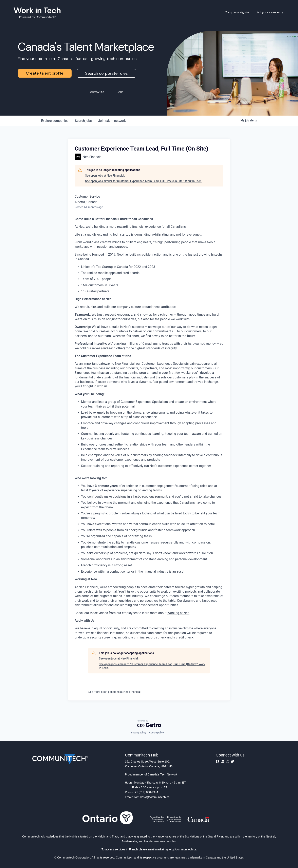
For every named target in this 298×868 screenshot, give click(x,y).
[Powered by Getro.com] (149, 724)
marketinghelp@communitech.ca (176, 849)
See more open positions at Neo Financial (114, 692)
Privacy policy (138, 733)
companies (55, 121)
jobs (83, 121)
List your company (269, 12)
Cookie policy (156, 733)
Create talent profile (45, 73)
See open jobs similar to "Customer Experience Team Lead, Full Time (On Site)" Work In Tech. (144, 181)
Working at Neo (178, 613)
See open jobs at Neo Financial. (105, 176)
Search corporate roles (106, 73)
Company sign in (237, 12)
